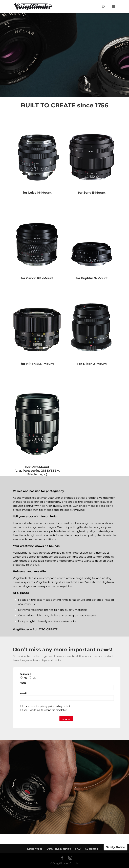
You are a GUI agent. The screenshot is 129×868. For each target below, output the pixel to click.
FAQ (78, 849)
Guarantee (92, 849)
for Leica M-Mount (37, 193)
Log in (66, 719)
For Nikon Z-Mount (92, 364)
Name (23, 683)
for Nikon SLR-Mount (37, 364)
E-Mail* (24, 693)
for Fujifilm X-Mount (92, 278)
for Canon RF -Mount (37, 278)
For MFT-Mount (37, 467)
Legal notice (35, 849)
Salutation (25, 674)
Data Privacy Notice (59, 849)
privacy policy (47, 706)
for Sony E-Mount (92, 193)
